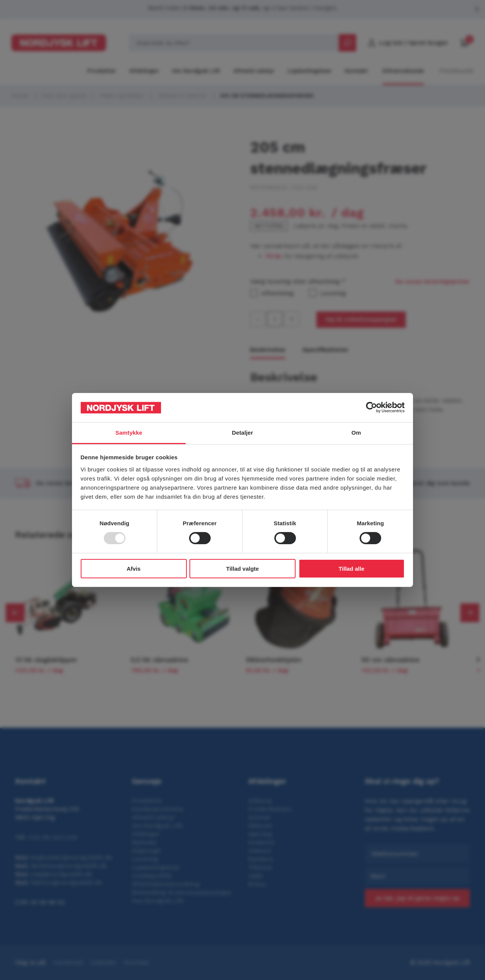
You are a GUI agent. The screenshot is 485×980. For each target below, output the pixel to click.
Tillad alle (351, 569)
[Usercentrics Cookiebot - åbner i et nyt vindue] (372, 407)
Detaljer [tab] (242, 433)
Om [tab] (356, 433)
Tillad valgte (242, 569)
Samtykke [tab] (129, 433)
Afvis (134, 569)
